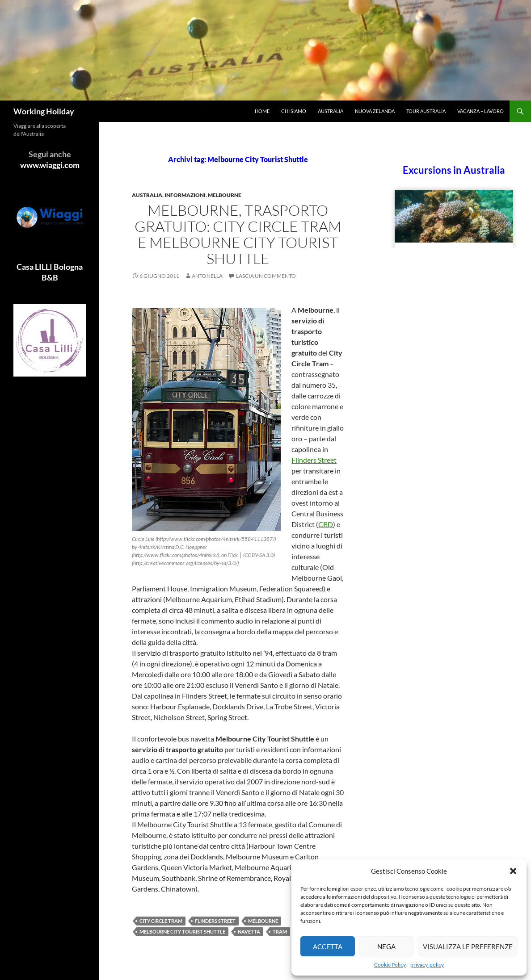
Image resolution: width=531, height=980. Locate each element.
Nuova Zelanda (375, 111)
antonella (207, 276)
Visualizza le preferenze (468, 946)
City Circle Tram (161, 921)
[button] (513, 871)
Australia (331, 111)
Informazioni (185, 195)
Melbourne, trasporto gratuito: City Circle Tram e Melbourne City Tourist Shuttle (238, 234)
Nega (386, 946)
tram (280, 932)
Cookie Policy (390, 965)
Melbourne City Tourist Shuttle (182, 932)
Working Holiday (44, 111)
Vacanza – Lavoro (480, 111)
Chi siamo (294, 111)
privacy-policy (427, 965)
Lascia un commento (266, 276)
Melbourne (225, 195)
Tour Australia (426, 111)
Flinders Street (314, 460)
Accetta (328, 946)
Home (262, 111)
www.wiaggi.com (50, 165)
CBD (326, 524)
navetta (249, 932)
